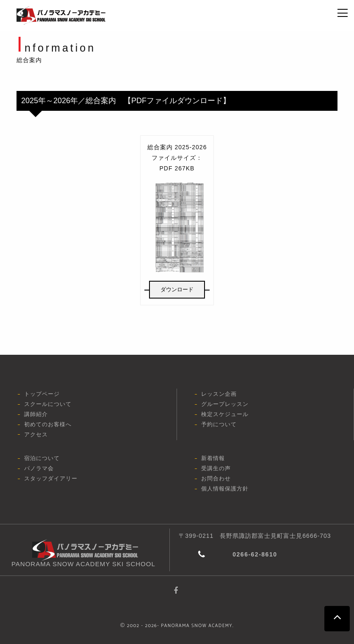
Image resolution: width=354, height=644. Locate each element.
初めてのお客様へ (48, 424)
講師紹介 (36, 414)
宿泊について (42, 458)
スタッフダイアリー (51, 478)
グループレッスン (225, 404)
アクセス (36, 434)
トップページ (42, 394)
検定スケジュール (225, 414)
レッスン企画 (219, 394)
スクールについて (48, 404)
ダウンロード (177, 289)
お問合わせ (216, 478)
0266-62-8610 (255, 554)
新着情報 (213, 458)
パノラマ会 (39, 468)
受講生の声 (216, 468)
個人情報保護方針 (225, 489)
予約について (219, 424)
